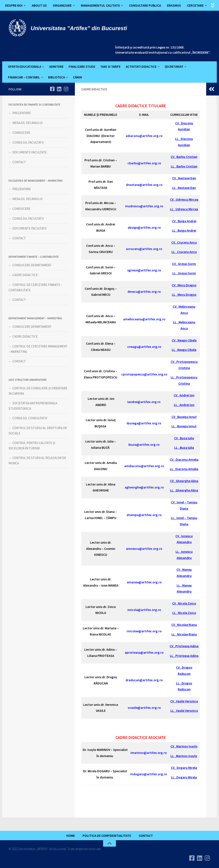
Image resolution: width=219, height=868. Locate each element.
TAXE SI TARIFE (110, 67)
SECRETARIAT (174, 67)
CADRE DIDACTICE (25, 275)
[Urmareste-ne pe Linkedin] (59, 89)
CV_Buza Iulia (184, 438)
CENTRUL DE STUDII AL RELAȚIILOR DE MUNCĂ (37, 460)
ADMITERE (56, 67)
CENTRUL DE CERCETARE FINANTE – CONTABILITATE (35, 287)
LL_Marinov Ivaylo (184, 756)
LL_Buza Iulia (184, 448)
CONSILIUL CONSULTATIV (30, 418)
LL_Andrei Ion (184, 405)
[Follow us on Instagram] (66, 89)
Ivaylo (193, 746)
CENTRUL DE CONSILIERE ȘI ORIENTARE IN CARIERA (38, 391)
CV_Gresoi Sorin (184, 264)
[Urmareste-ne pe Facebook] (52, 89)
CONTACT (19, 162)
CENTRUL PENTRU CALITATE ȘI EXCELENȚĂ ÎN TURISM (32, 446)
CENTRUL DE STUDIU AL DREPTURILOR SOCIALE (38, 431)
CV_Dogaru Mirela (184, 768)
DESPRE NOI (14, 5)
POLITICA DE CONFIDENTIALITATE (107, 836)
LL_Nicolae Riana (184, 634)
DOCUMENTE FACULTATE (30, 152)
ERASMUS (174, 5)
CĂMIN (77, 77)
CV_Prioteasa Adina (184, 646)
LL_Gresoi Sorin (184, 273)
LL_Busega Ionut (184, 426)
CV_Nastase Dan (184, 178)
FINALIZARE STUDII (82, 67)
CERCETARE (195, 5)
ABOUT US (39, 5)
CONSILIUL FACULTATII (28, 142)
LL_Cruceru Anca (184, 252)
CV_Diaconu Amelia (184, 460)
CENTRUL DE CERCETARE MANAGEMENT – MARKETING (38, 349)
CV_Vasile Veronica (184, 701)
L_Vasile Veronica (185, 711)
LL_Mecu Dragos (184, 295)
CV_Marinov (179, 746)
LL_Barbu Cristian (184, 166)
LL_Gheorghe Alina (184, 490)
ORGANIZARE (62, 5)
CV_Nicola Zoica (184, 603)
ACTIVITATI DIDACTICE (141, 67)
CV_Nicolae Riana (184, 625)
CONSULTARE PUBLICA (145, 5)
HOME (71, 836)
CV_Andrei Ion (184, 395)
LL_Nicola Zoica (184, 613)
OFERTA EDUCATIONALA (24, 67)
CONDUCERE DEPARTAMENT (32, 265)
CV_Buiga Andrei (184, 221)
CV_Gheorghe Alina (184, 481)
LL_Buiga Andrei (184, 230)
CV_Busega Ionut (184, 417)
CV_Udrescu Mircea (184, 199)
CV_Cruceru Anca (184, 242)
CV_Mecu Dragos (184, 285)
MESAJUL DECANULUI (27, 123)
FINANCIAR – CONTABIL (24, 77)
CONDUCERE (21, 133)
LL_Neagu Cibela (184, 350)
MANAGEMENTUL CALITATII (100, 5)
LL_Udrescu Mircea (184, 209)
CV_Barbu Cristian (184, 157)
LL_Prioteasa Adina (184, 656)
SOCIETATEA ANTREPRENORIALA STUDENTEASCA (33, 406)
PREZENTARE (22, 113)
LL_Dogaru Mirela (184, 777)
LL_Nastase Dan (184, 188)
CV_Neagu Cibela (184, 340)
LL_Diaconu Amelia (184, 469)
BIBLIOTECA (56, 77)
